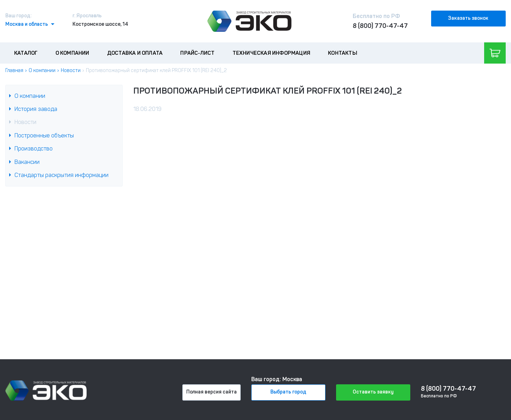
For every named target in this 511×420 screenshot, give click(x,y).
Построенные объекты (44, 135)
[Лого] (249, 21)
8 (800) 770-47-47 (380, 26)
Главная (14, 70)
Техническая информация (271, 53)
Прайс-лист (197, 53)
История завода (36, 109)
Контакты (343, 53)
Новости (71, 70)
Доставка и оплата (135, 53)
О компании (72, 53)
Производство (34, 149)
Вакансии (27, 162)
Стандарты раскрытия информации (61, 175)
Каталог (26, 53)
